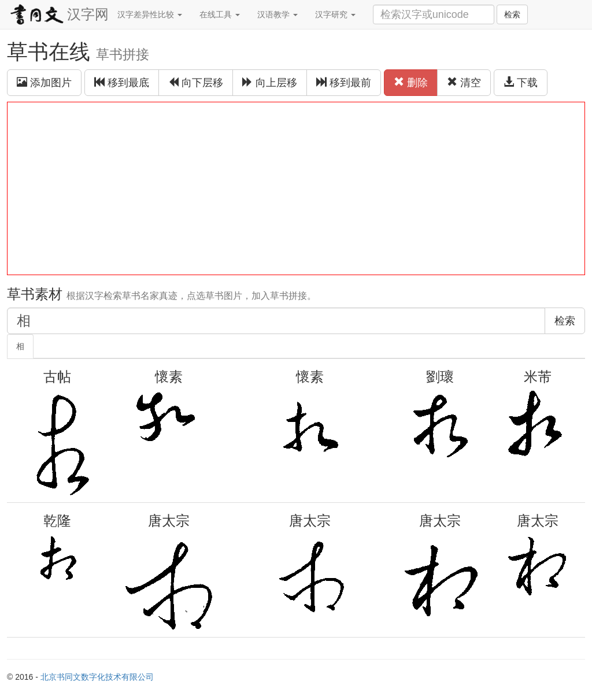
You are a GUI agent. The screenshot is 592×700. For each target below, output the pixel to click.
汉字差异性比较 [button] (150, 14)
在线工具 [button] (220, 14)
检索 (512, 14)
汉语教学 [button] (277, 14)
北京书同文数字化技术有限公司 (97, 677)
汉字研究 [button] (335, 14)
